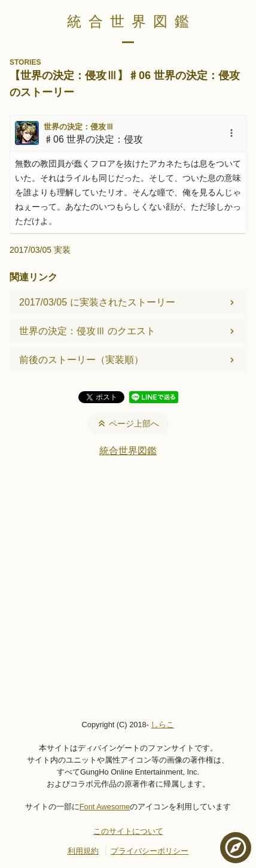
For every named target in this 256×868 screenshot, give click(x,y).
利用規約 (83, 851)
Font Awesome (105, 807)
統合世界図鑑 (132, 21)
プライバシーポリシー (150, 851)
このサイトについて (128, 831)
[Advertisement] (128, 588)
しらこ (162, 725)
